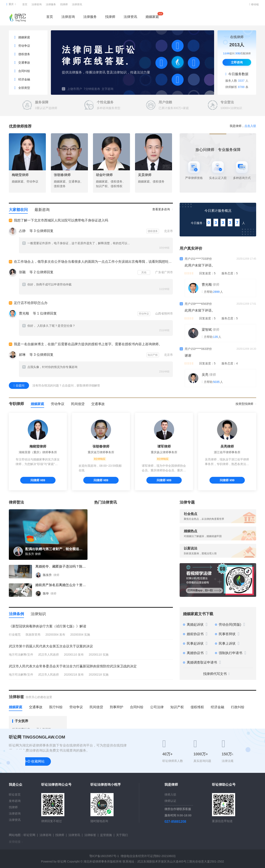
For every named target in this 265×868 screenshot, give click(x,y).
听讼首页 (15, 795)
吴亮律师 (227, 446)
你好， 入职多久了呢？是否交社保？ (49, 326)
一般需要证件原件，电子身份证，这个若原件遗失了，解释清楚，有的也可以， (76, 243)
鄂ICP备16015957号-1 (104, 856)
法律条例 (16, 614)
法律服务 (51, 4)
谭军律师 (164, 446)
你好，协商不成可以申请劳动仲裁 (47, 284)
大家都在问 (18, 210)
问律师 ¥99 (227, 480)
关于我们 (122, 835)
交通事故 (98, 404)
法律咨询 (37, 4)
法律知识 (38, 614)
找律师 (64, 4)
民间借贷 (78, 404)
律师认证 (170, 801)
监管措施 (106, 835)
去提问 (19, 385)
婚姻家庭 (152, 16)
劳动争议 (58, 404)
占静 (22, 231)
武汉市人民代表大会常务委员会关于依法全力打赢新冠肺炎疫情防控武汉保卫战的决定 (73, 666)
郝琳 (22, 355)
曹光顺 (24, 313)
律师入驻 (170, 795)
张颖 (22, 272)
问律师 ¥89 (38, 480)
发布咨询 (15, 801)
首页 (25, 4)
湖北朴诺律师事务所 (97, 861)
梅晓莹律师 (20, 175)
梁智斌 (207, 330)
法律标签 (90, 835)
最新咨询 (42, 210)
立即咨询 (237, 62)
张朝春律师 (62, 175)
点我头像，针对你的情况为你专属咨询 (50, 367)
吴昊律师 (145, 175)
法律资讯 (77, 4)
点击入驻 (250, 126)
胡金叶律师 (104, 175)
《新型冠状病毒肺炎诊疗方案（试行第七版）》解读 (48, 626)
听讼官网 (29, 835)
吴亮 (205, 375)
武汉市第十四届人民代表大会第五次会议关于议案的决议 (51, 646)
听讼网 (62, 861)
